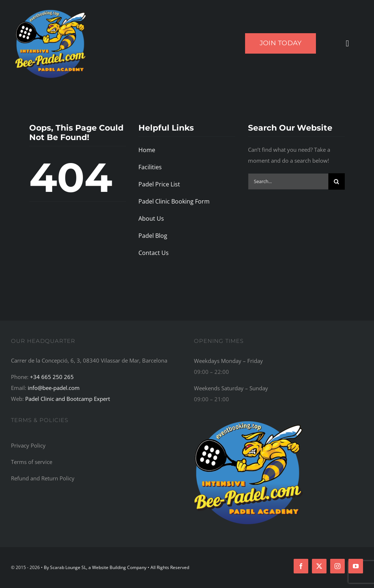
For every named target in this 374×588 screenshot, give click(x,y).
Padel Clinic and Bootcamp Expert (68, 399)
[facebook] (301, 566)
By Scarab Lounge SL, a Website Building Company (96, 567)
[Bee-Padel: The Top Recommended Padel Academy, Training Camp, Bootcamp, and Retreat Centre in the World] (249, 420)
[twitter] (319, 566)
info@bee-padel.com (54, 388)
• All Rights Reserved (168, 567)
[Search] (337, 181)
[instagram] (337, 566)
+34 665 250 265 (52, 377)
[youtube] (356, 566)
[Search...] (288, 181)
